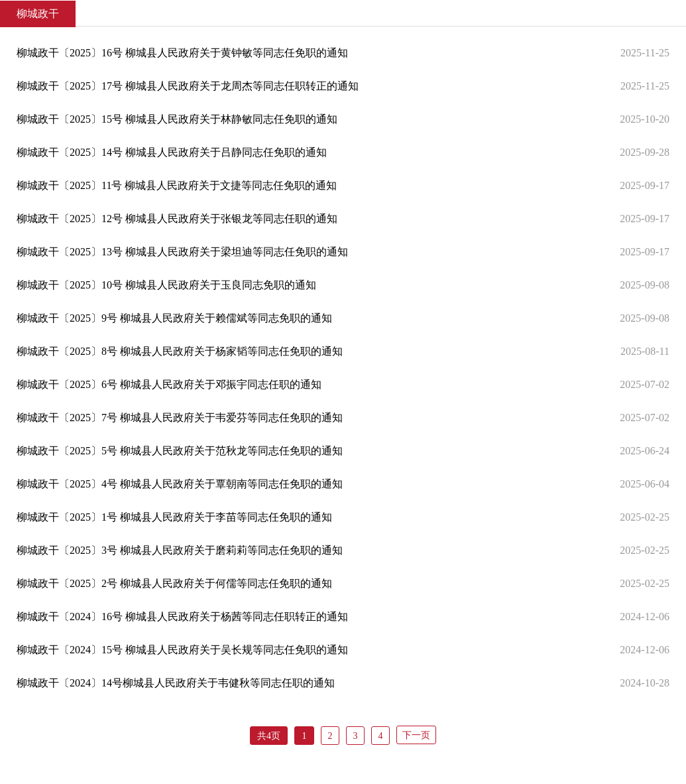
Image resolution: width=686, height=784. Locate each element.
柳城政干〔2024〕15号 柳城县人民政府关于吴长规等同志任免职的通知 (182, 650)
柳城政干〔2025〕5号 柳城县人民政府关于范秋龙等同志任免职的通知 (180, 451)
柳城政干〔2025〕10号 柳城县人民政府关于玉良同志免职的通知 (166, 285)
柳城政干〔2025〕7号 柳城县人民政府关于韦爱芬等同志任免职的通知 (180, 418)
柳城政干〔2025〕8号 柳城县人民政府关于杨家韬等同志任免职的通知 (180, 351)
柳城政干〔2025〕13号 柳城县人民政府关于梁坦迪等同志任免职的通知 (182, 252)
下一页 (416, 735)
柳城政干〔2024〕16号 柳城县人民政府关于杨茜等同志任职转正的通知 (182, 617)
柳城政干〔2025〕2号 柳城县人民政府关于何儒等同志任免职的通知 (174, 583)
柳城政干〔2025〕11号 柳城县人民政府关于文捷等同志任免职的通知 (177, 185)
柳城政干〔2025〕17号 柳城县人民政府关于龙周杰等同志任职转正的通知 (188, 86)
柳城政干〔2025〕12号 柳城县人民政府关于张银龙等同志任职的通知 (177, 219)
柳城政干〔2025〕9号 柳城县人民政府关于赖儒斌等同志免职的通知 (174, 318)
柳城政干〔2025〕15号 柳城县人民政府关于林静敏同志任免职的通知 (177, 119)
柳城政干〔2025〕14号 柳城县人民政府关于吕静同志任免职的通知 (172, 152)
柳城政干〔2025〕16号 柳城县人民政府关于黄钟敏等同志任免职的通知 (182, 53)
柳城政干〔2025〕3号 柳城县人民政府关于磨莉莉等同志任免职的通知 (180, 550)
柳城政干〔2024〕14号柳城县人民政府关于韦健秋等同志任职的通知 (176, 683)
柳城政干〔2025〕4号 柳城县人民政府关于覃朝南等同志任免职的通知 (180, 484)
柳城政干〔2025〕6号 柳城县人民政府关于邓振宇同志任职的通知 (169, 384)
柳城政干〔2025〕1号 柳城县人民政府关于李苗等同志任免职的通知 (174, 517)
